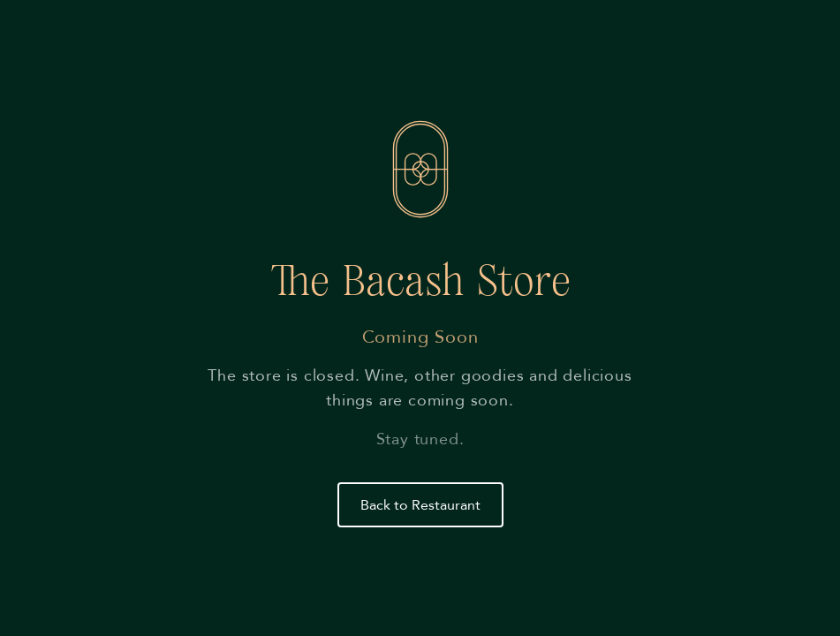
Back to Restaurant (420, 505)
